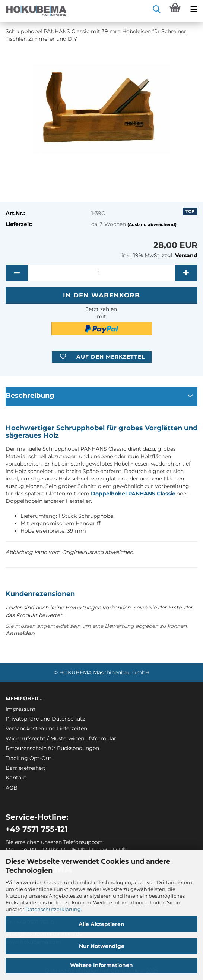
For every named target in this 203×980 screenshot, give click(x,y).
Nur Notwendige (102, 946)
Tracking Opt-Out (28, 758)
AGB (12, 788)
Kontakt (16, 778)
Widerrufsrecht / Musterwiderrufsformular (61, 738)
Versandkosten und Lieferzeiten (46, 728)
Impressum (20, 709)
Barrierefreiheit (26, 768)
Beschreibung (30, 396)
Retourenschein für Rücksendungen (52, 748)
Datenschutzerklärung (53, 909)
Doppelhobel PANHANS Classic (133, 494)
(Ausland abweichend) (152, 224)
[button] (17, 273)
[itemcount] (101, 273)
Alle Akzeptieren (101, 924)
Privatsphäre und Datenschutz (45, 719)
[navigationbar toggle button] (194, 9)
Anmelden (20, 633)
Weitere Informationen (101, 965)
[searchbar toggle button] (156, 9)
